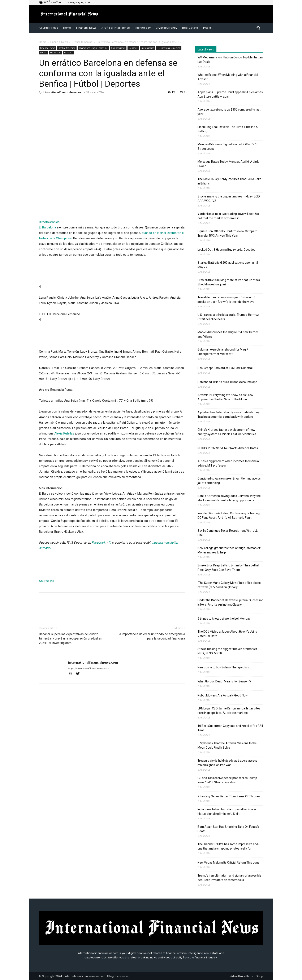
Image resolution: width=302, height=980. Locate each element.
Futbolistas (55, 53)
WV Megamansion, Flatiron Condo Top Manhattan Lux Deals (230, 60)
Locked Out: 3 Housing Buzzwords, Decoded (226, 250)
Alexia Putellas (64, 433)
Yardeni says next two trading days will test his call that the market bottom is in (228, 216)
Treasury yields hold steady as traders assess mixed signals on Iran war (227, 763)
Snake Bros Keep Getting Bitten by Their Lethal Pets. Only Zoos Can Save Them (228, 568)
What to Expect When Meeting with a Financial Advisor (228, 77)
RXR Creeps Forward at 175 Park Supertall (225, 368)
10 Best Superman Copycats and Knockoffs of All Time (230, 728)
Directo (44, 222)
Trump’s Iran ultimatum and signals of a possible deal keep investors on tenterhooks (229, 878)
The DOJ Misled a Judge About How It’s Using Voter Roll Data (227, 634)
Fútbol (43, 53)
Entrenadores (147, 48)
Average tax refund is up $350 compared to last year (229, 112)
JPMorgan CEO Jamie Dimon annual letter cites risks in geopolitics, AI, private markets (229, 711)
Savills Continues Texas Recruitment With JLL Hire (228, 533)
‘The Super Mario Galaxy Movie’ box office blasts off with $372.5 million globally (229, 585)
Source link (47, 581)
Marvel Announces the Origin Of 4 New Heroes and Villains (228, 334)
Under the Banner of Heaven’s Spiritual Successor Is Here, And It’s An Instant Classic (230, 602)
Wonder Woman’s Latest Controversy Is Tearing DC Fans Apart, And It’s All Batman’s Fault (229, 515)
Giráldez (68, 53)
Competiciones (118, 48)
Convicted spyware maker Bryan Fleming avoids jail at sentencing (229, 481)
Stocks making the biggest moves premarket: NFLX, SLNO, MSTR (228, 651)
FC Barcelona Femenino (169, 48)
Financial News (59, 42)
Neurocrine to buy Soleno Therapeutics (223, 667)
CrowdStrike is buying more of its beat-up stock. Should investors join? (229, 282)
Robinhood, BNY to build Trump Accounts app (227, 382)
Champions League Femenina (93, 48)
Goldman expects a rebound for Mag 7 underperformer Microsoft (223, 352)
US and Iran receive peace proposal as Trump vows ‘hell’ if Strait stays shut (227, 780)
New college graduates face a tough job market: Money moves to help (229, 550)
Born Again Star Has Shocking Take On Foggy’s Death (228, 829)
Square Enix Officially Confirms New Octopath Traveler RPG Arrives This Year (227, 233)
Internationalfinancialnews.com (63, 92)
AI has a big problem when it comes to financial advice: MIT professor (228, 463)
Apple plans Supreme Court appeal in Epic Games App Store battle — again (230, 94)
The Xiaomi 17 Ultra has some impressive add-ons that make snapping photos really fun (228, 846)
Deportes (133, 48)
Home (43, 42)
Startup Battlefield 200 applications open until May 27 (228, 265)
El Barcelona (48, 227)
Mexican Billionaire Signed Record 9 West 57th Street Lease (228, 146)
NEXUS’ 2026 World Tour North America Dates (228, 448)
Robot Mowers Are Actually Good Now (223, 695)
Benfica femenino (82, 42)
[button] (258, 28)
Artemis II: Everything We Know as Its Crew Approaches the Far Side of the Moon (225, 397)
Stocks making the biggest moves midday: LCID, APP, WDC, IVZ (229, 199)
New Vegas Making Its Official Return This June (228, 863)
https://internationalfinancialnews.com (89, 669)
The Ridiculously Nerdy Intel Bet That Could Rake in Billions (229, 181)
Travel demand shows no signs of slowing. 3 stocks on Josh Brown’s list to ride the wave (226, 300)
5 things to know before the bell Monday (224, 619)
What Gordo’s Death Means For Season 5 (224, 681)
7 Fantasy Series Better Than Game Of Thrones (229, 796)
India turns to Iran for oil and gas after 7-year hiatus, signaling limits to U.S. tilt (227, 812)
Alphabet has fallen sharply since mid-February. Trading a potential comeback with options (229, 415)
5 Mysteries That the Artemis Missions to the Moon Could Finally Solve (227, 745)
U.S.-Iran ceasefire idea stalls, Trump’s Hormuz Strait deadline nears (228, 317)
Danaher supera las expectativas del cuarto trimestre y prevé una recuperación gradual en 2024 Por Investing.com (71, 638)
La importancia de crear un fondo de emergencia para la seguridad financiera (151, 636)
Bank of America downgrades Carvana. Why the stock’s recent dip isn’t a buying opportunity (229, 498)
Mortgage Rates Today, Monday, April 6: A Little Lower (228, 164)
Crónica (54, 222)
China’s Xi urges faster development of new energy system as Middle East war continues (227, 432)
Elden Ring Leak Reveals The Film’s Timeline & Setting (228, 129)
